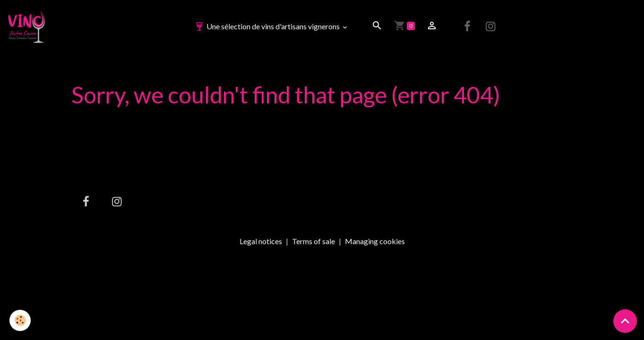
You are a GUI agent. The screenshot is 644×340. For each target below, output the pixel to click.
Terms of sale (313, 241)
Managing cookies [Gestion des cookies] (375, 241)
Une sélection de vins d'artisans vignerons (267, 26)
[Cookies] (20, 320)
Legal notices (261, 241)
